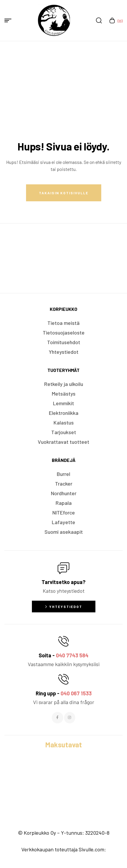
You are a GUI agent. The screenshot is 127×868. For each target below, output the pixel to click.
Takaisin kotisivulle (64, 193)
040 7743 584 (72, 655)
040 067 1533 (76, 693)
